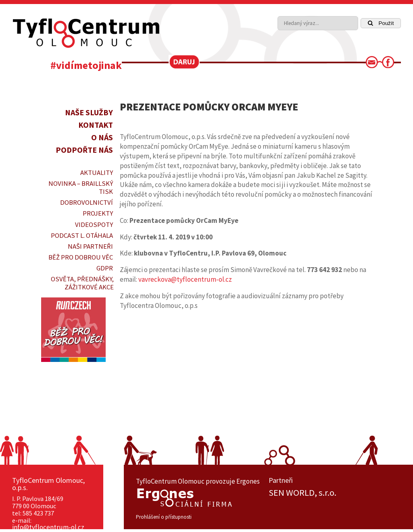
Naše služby (89, 112)
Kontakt (96, 125)
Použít (381, 23)
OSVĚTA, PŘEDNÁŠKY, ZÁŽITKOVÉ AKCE (82, 283)
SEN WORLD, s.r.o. (302, 493)
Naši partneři (90, 246)
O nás (102, 137)
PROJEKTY (98, 213)
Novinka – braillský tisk (81, 187)
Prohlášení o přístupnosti (164, 517)
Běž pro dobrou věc (81, 257)
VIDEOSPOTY (94, 224)
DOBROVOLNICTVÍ (87, 202)
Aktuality (97, 172)
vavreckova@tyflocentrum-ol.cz (185, 279)
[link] (374, 64)
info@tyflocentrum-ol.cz (48, 527)
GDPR (105, 268)
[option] (335, 493)
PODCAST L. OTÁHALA (82, 235)
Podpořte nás (84, 150)
